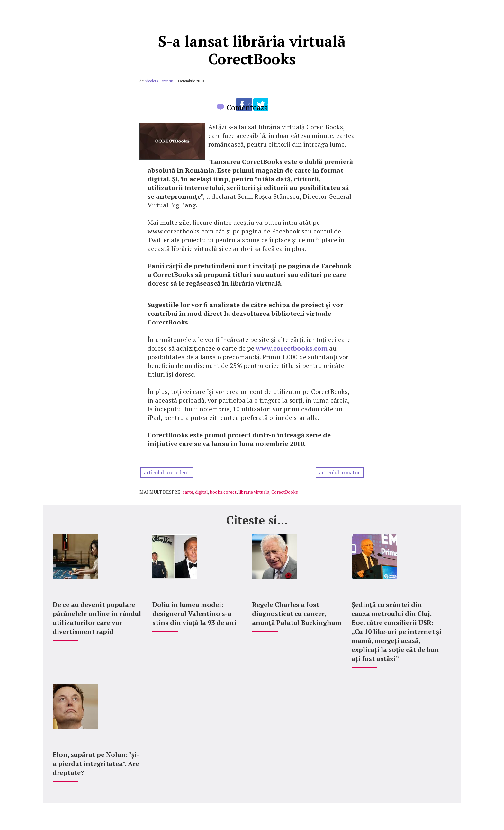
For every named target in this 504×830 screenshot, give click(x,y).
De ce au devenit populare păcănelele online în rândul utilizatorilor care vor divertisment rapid (97, 618)
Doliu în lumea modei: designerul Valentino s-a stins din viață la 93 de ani (194, 613)
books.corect (223, 492)
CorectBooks (285, 492)
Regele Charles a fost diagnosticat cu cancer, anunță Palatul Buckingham (297, 613)
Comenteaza (247, 107)
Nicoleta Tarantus (159, 81)
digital (202, 492)
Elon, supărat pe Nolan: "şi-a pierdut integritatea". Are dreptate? (96, 764)
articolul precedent (167, 472)
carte (188, 492)
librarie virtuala (254, 492)
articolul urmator (340, 472)
